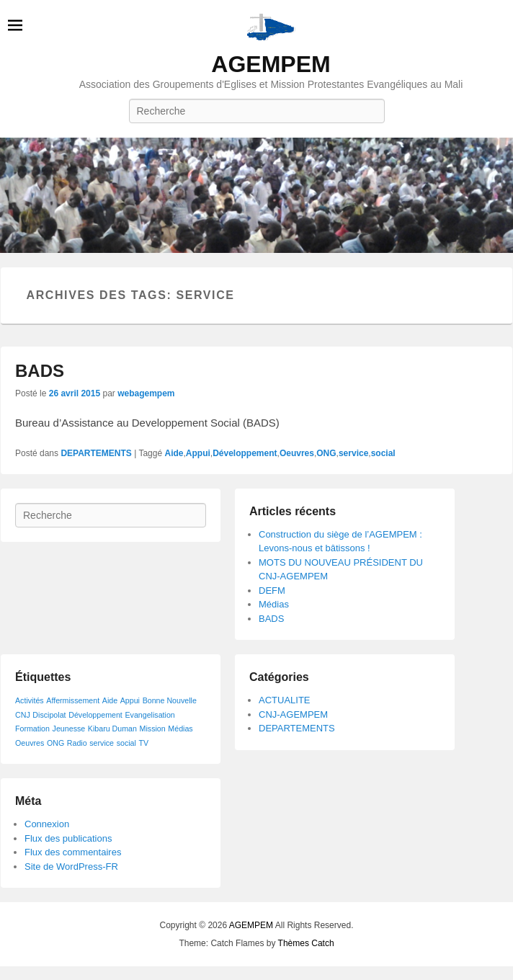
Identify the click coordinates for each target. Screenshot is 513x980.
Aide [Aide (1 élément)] (110, 700)
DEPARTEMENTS (96, 453)
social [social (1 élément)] (126, 743)
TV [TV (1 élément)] (144, 743)
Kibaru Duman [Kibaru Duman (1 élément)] (112, 729)
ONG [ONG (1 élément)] (55, 743)
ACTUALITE (285, 700)
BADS (40, 371)
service (353, 453)
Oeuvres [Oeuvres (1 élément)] (30, 743)
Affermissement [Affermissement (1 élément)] (73, 700)
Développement (245, 453)
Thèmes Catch (306, 943)
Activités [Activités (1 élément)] (30, 700)
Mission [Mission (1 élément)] (153, 729)
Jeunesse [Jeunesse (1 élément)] (69, 729)
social (383, 453)
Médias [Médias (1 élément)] (180, 729)
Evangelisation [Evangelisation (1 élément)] (150, 715)
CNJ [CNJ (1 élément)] (23, 715)
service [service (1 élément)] (102, 743)
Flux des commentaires (73, 852)
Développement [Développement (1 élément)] (95, 715)
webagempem (146, 393)
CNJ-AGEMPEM (293, 714)
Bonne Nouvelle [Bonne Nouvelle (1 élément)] (170, 700)
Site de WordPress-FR (71, 867)
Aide (174, 453)
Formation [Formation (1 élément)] (32, 729)
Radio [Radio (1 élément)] (77, 743)
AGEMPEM (271, 64)
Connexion (47, 824)
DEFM (272, 591)
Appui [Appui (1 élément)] (130, 700)
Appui (198, 453)
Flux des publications (68, 838)
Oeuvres (297, 453)
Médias (274, 604)
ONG (326, 453)
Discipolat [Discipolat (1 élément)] (49, 715)
